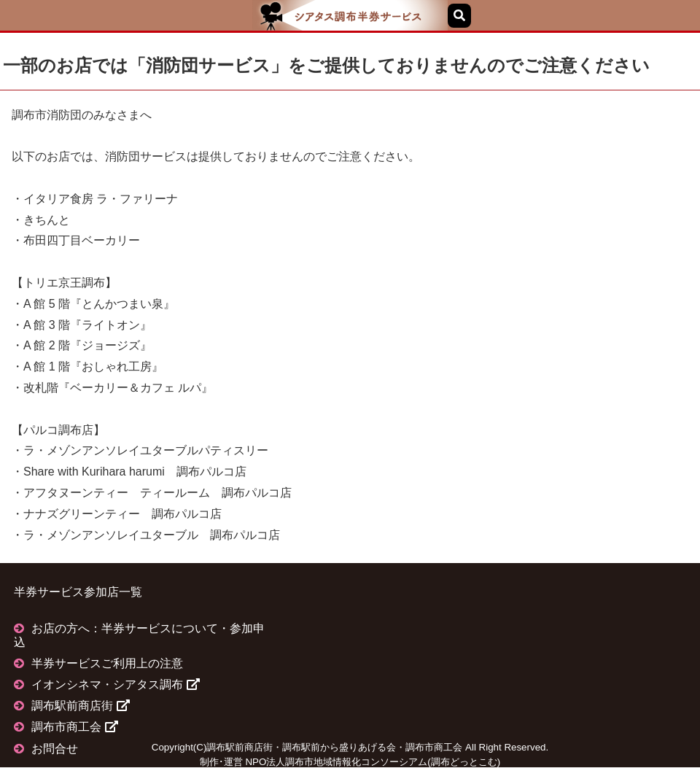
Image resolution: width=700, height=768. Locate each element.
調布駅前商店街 (80, 706)
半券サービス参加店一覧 (78, 592)
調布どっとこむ (464, 762)
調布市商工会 (74, 727)
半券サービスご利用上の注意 (107, 663)
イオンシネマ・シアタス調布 (115, 684)
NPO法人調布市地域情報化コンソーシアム (336, 762)
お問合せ (55, 749)
